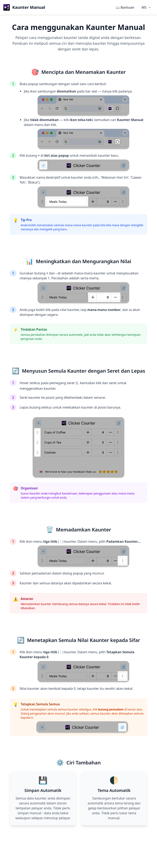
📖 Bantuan (125, 7)
